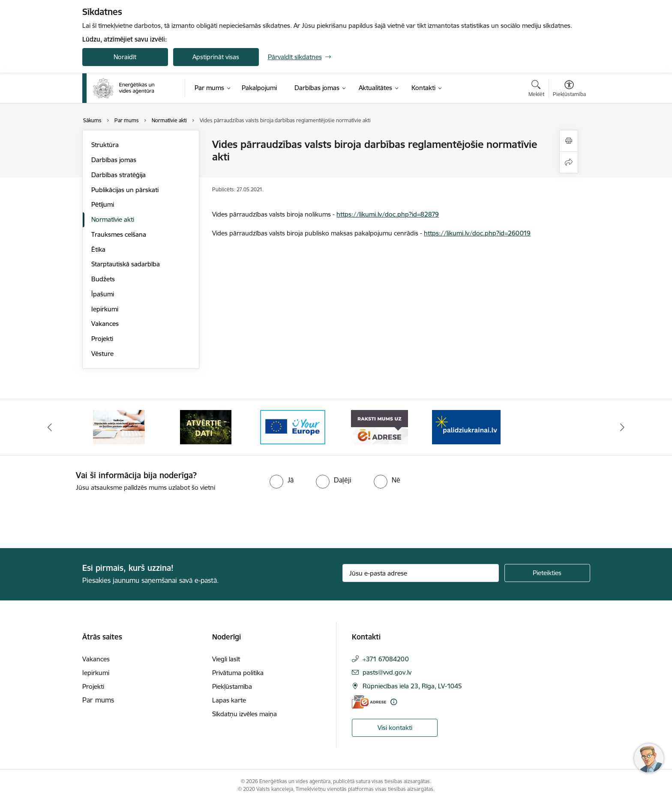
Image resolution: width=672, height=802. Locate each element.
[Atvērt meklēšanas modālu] (536, 90)
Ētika (98, 249)
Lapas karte (229, 700)
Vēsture (102, 354)
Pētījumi (103, 204)
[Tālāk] (623, 427)
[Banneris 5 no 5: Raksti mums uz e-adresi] (466, 427)
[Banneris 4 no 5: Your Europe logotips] (379, 427)
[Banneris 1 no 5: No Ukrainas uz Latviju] (119, 427)
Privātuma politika (238, 673)
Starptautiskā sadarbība (126, 264)
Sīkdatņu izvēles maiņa (244, 714)
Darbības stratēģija (118, 175)
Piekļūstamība (232, 686)
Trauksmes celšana (119, 234)
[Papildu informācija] (394, 702)
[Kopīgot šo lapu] (569, 162)
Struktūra (105, 145)
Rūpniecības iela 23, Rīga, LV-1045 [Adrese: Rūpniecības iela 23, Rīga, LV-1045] (412, 686)
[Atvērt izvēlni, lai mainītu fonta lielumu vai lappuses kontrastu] (569, 90)
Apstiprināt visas (216, 57)
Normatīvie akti (113, 219)
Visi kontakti (395, 728)
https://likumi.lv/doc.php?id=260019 (477, 233)
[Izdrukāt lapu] (569, 141)
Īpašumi (103, 294)
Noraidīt (125, 57)
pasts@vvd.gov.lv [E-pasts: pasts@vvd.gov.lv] (387, 672)
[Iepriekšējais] (50, 427)
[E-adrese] (369, 702)
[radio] (282, 480)
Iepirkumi (105, 309)
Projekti (102, 339)
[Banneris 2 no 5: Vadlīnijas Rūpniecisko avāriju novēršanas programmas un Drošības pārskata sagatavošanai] (206, 427)
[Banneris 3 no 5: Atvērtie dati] (293, 427)
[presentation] (72, 516)
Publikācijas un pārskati (125, 190)
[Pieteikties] (547, 573)
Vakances (105, 324)
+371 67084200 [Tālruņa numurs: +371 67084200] (386, 659)
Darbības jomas (114, 160)
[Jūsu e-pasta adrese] (421, 573)
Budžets (103, 279)
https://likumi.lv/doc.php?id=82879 (388, 214)
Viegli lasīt (226, 659)
